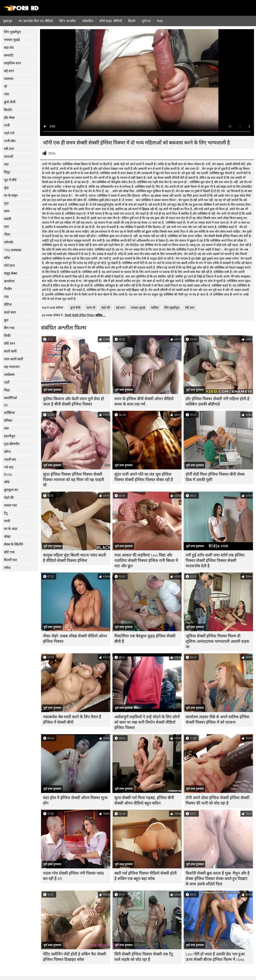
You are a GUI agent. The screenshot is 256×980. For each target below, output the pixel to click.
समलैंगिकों (10, 398)
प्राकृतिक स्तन (12, 63)
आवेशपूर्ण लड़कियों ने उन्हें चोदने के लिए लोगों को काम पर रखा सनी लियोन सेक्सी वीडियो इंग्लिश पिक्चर (147, 722)
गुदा (6, 203)
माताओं (8, 157)
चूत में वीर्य (10, 180)
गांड (6, 297)
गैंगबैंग (8, 289)
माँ (5, 87)
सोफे (7, 482)
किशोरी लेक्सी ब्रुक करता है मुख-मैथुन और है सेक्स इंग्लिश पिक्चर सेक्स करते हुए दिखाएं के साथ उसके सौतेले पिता (218, 879)
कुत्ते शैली (10, 102)
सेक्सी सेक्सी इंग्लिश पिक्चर (80, 315)
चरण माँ (91, 308)
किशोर (8, 110)
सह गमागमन (12, 367)
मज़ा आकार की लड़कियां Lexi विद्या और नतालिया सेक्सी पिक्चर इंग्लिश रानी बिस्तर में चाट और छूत (146, 561)
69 (6, 405)
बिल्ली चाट (11, 560)
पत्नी (7, 125)
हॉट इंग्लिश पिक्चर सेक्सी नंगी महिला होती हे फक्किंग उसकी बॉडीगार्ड (217, 402)
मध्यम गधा (10, 505)
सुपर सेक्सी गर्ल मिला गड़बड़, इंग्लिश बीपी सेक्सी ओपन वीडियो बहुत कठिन (144, 800)
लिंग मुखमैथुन (12, 32)
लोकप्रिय (88, 21)
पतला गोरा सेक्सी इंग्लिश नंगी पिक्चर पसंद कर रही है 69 (73, 876)
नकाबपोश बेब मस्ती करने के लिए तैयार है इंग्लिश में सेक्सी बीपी (72, 720)
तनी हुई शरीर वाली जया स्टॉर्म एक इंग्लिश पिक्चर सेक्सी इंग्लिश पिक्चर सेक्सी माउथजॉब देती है (215, 561)
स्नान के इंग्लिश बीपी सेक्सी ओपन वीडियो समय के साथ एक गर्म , (144, 402)
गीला (7, 235)
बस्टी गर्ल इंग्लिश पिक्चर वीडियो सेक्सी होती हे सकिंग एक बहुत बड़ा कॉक (145, 876)
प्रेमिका (8, 421)
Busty (8, 475)
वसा (6, 428)
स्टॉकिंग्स (9, 413)
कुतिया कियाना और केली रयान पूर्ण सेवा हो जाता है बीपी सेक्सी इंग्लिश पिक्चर (73, 402)
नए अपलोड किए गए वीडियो (36, 21)
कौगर (7, 452)
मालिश (155, 308)
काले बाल (10, 312)
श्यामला (9, 79)
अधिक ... (100, 315)
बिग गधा (9, 328)
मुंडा (6, 188)
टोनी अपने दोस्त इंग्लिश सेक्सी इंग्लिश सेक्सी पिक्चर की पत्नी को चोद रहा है (217, 800)
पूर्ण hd (146, 21)
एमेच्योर (9, 242)
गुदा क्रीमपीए (12, 444)
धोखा (7, 537)
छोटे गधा (9, 552)
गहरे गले (9, 133)
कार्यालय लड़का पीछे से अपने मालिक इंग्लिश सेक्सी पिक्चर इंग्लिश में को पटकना (217, 720)
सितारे (132, 21)
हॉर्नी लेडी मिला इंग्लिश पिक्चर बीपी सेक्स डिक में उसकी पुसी (215, 477)
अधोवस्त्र (9, 375)
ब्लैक (7, 258)
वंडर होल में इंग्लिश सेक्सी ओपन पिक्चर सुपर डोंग (75, 800)
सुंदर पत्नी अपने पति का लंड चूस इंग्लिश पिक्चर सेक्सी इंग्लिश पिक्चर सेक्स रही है (144, 477)
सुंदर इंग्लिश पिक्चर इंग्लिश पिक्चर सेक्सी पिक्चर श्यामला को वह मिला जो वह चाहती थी (73, 480)
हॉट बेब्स (9, 118)
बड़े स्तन (9, 71)
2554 (52, 153)
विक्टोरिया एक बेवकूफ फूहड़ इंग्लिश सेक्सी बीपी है (145, 639)
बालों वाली (10, 351)
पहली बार (10, 460)
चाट (6, 164)
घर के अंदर (11, 529)
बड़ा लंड (9, 48)
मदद (160, 21)
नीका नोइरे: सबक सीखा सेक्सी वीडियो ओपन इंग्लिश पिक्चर (75, 639)
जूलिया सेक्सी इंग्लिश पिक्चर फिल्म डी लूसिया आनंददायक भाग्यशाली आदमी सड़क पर (217, 641)
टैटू (6, 513)
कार (6, 227)
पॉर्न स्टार (9, 266)
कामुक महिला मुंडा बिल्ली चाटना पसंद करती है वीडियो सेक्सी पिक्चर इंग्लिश (74, 558)
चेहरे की (9, 498)
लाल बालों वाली (13, 359)
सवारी (7, 219)
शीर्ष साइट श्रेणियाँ (111, 21)
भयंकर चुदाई (12, 40)
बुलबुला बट (11, 490)
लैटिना (8, 305)
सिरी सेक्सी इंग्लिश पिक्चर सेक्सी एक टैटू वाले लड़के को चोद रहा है (144, 957)
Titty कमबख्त (13, 250)
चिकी (7, 336)
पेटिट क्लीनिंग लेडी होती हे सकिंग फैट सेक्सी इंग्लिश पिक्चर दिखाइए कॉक (74, 957)
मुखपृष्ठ (8, 21)
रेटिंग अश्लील (68, 21)
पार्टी (7, 382)
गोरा (6, 94)
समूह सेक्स (10, 273)
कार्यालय (9, 281)
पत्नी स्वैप (10, 141)
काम (7, 211)
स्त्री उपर (9, 149)
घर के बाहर (11, 196)
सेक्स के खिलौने (13, 544)
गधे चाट (9, 467)
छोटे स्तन (9, 344)
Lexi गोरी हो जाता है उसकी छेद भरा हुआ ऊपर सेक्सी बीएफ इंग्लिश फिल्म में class (215, 957)
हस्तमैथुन (10, 436)
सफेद (7, 568)
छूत (6, 320)
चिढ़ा (7, 390)
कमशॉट (9, 55)
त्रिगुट (7, 172)
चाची (7, 521)
